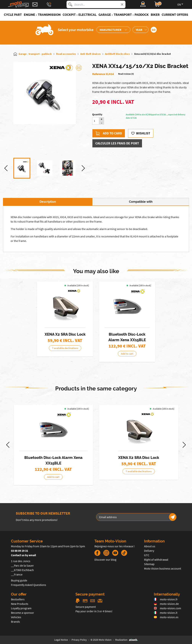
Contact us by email (24, 555)
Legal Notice (61, 640)
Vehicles (16, 617)
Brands (15, 622)
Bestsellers (18, 599)
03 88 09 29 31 (20, 551)
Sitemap (149, 564)
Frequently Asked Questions (29, 585)
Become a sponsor (22, 613)
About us (150, 546)
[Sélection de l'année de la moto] (141, 30)
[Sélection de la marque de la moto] (113, 30)
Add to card (109, 133)
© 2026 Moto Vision (101, 640)
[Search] (70, 4)
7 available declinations (65, 348)
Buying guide (19, 580)
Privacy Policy (79, 640)
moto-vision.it (166, 613)
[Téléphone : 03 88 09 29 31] (49, 4)
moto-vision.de (166, 604)
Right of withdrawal (156, 560)
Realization (127, 640)
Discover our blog (105, 560)
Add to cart (127, 354)
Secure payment (86, 607)
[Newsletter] (173, 517)
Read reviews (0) (126, 74)
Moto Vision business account (163, 568)
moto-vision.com (167, 608)
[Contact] (35, 4)
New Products (20, 604)
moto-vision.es (166, 617)
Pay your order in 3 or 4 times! (94, 611)
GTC (147, 555)
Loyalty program (21, 608)
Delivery (149, 551)
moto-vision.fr (166, 599)
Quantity (97, 114)
